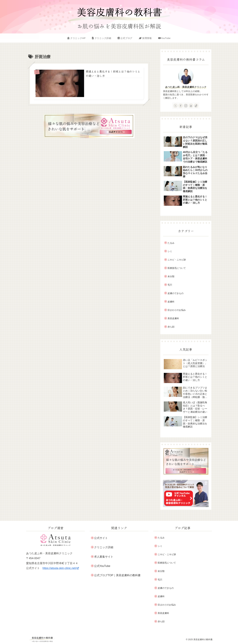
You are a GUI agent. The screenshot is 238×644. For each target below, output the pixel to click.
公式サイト (101, 538)
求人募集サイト (104, 557)
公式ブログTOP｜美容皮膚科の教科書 (117, 575)
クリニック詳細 (104, 547)
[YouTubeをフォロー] (191, 106)
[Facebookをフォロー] (181, 106)
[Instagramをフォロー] (186, 106)
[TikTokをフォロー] (196, 106)
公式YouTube (102, 566)
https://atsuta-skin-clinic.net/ (61, 568)
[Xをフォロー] (175, 106)
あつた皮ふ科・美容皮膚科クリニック (186, 87)
